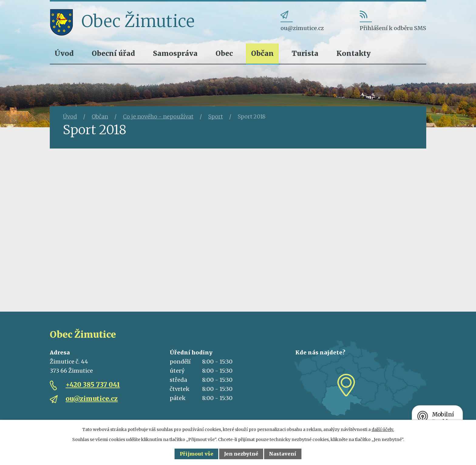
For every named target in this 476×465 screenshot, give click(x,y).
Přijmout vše (197, 454)
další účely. (383, 429)
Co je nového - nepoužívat (158, 116)
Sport (216, 116)
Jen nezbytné (241, 454)
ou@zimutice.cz (92, 399)
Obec (224, 53)
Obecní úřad (113, 53)
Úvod (64, 53)
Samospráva (175, 53)
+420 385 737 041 (93, 385)
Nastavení (283, 454)
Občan (262, 53)
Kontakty (354, 53)
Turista (305, 53)
